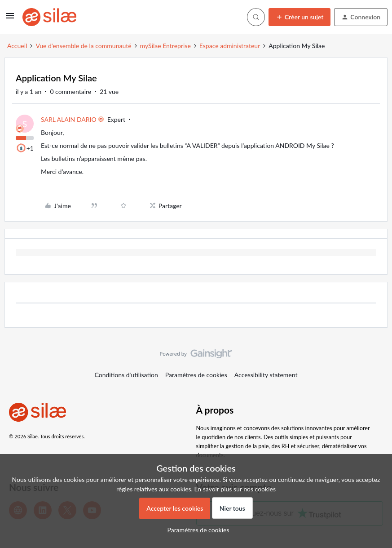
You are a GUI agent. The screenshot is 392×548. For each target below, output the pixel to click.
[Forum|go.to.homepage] (49, 17)
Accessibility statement (266, 375)
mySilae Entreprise (165, 46)
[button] (10, 19)
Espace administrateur (230, 46)
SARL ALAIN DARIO (69, 119)
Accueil (17, 46)
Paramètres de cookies (196, 375)
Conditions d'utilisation (126, 375)
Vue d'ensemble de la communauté (83, 46)
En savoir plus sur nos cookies (235, 489)
